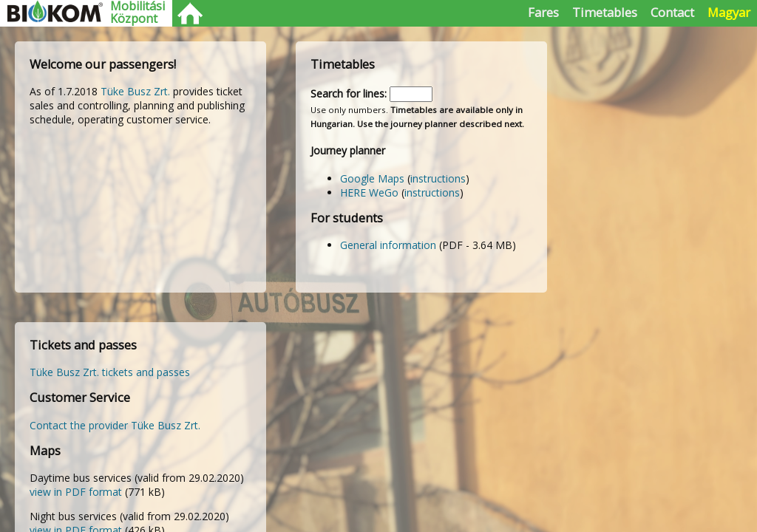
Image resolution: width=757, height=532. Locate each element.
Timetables (605, 12)
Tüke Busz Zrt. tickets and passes (110, 372)
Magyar (729, 12)
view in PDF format (76, 492)
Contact (672, 12)
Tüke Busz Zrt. (135, 91)
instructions (438, 178)
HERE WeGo (369, 192)
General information (388, 245)
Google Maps (372, 178)
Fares (543, 12)
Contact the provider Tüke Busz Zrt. (115, 425)
